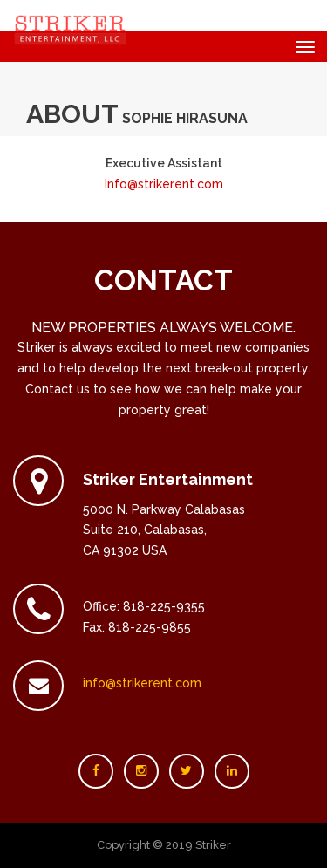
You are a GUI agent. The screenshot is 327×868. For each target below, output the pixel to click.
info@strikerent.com (142, 683)
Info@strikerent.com (164, 184)
